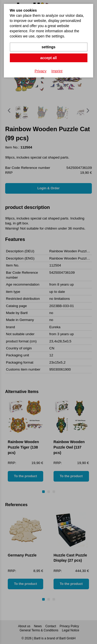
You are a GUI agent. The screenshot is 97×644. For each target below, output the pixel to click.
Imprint (57, 71)
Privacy (41, 71)
